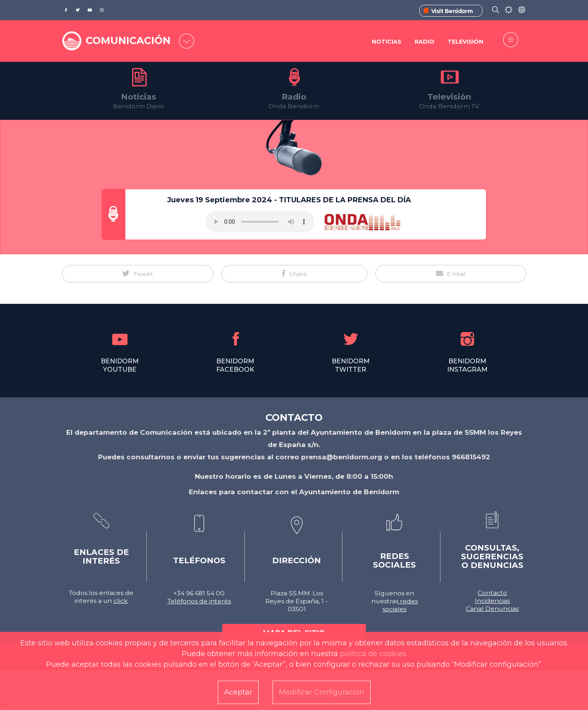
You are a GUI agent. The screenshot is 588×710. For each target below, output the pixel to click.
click (121, 601)
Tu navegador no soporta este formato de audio (260, 222)
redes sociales (400, 605)
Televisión (465, 42)
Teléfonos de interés (199, 601)
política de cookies (373, 654)
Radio (425, 42)
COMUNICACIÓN (128, 40)
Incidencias (492, 601)
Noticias (387, 42)
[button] (138, 274)
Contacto (492, 593)
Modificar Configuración (322, 692)
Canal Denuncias (492, 609)
